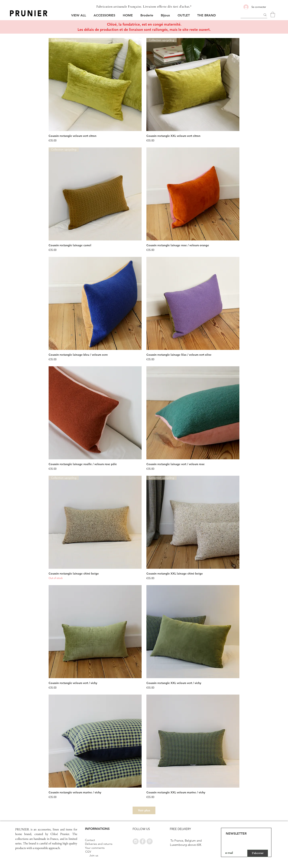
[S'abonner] (258, 853)
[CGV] (88, 852)
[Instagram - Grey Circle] (136, 841)
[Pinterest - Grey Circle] (150, 841)
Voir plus (144, 810)
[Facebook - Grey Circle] (143, 841)
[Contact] (90, 840)
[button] (105, 15)
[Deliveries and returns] (99, 844)
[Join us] (94, 856)
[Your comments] (95, 848)
